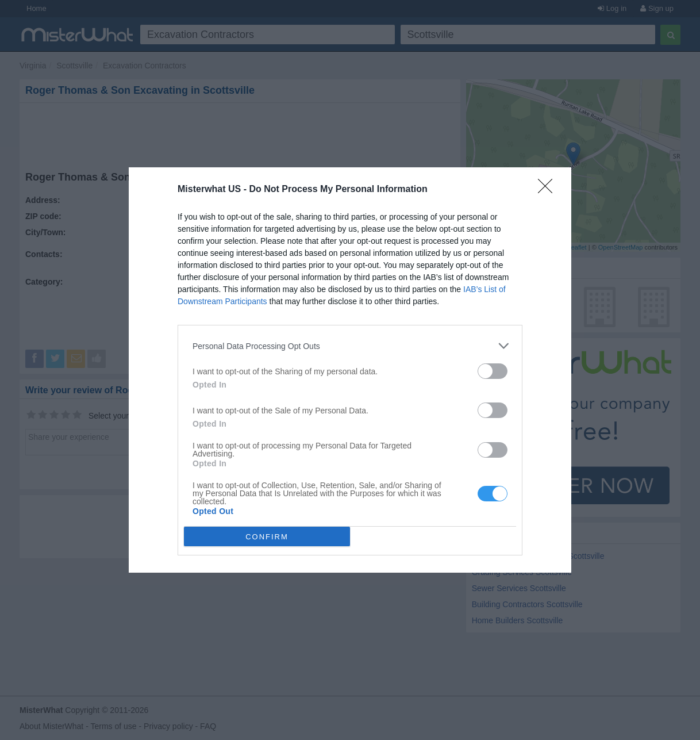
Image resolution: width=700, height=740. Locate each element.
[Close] (549, 190)
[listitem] (350, 346)
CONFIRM (267, 537)
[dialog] (350, 370)
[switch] (493, 371)
